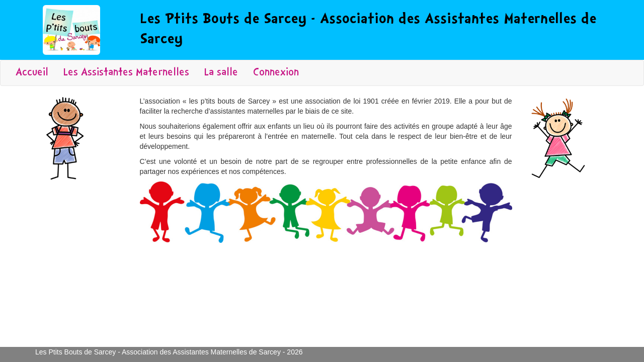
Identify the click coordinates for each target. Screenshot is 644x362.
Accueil (32, 73)
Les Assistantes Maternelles (126, 73)
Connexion (276, 73)
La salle (221, 73)
